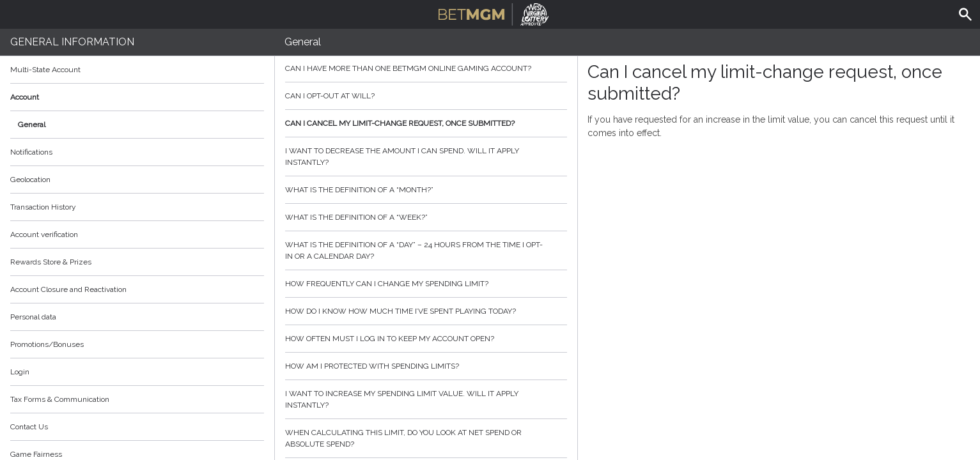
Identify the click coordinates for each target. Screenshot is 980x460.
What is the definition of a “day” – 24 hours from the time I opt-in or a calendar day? (426, 250)
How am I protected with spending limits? (426, 366)
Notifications (31, 152)
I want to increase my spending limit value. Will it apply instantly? (426, 399)
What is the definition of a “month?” (426, 190)
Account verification (44, 234)
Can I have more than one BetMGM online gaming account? (426, 68)
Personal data (33, 317)
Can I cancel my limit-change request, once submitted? (426, 123)
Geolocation (30, 180)
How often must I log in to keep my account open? (426, 339)
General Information (72, 42)
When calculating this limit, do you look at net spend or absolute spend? (426, 438)
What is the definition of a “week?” (426, 217)
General (32, 125)
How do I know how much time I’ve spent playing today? (426, 311)
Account (137, 97)
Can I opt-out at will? (426, 96)
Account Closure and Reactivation (68, 289)
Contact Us (29, 427)
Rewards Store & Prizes (51, 262)
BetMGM (494, 13)
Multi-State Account (45, 70)
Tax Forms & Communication (137, 399)
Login (20, 372)
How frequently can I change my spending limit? (426, 284)
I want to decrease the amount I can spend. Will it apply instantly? (426, 157)
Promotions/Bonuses (47, 344)
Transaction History (43, 207)
